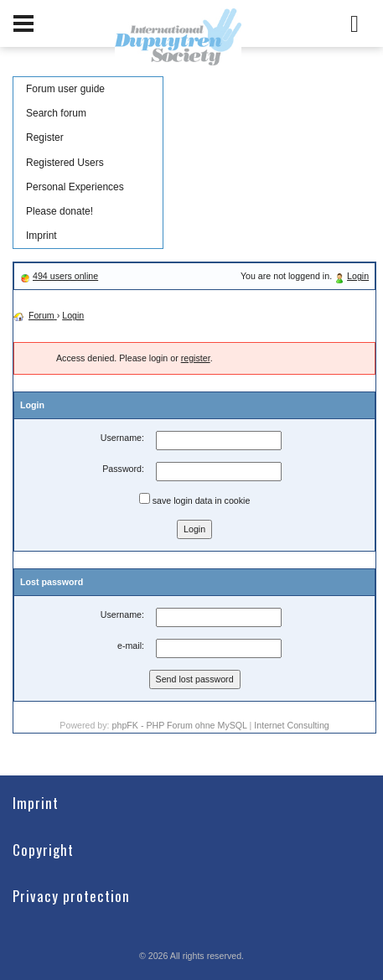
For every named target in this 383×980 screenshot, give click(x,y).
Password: (123, 469)
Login (358, 276)
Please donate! (60, 211)
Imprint (41, 236)
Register (45, 137)
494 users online (65, 276)
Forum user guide (65, 89)
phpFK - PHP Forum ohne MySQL (181, 725)
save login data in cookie (195, 499)
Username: (122, 438)
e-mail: (131, 646)
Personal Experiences (75, 187)
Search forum (56, 113)
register (196, 358)
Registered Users (65, 163)
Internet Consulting (291, 725)
